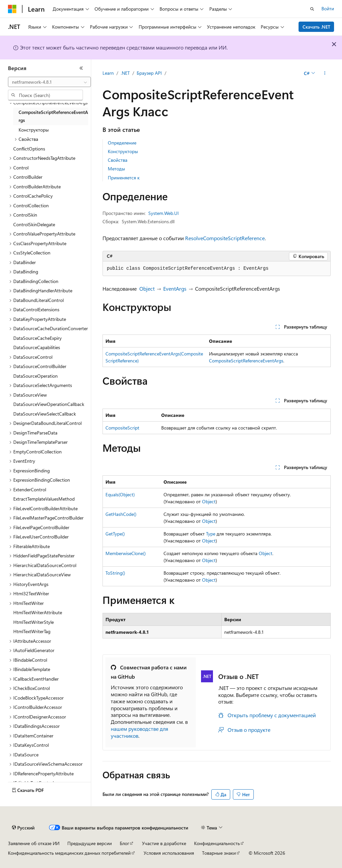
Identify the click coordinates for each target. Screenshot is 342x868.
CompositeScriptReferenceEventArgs (246, 361)
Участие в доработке (164, 843)
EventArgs (175, 289)
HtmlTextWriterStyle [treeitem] (34, 622)
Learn (108, 73)
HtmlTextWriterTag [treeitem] (32, 631)
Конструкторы (123, 151)
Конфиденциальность (217, 843)
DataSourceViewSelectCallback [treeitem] (45, 414)
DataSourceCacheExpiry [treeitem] (37, 338)
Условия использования (169, 853)
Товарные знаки (219, 853)
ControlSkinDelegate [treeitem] (34, 224)
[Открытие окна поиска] (312, 9)
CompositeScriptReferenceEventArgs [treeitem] (53, 116)
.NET (125, 73)
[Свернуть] (81, 68)
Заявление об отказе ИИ (34, 843)
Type (211, 534)
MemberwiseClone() (126, 553)
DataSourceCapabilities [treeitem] (37, 347)
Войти (328, 8)
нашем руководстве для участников (139, 732)
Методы (116, 169)
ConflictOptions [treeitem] (29, 149)
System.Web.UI (164, 213)
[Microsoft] (12, 9)
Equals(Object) (120, 494)
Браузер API (149, 73)
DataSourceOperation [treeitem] (35, 376)
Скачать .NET (316, 27)
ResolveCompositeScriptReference (225, 238)
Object (147, 289)
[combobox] (49, 82)
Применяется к (124, 178)
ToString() (115, 573)
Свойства (118, 160)
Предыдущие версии (90, 843)
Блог (124, 843)
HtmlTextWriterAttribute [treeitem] (38, 612)
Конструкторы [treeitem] (34, 130)
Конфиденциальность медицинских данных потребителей (69, 853)
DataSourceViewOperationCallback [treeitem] (49, 404)
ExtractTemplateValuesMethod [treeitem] (44, 499)
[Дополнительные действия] (325, 73)
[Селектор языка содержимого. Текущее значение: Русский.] (23, 828)
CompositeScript (122, 428)
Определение (122, 143)
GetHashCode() (121, 514)
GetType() (115, 534)
